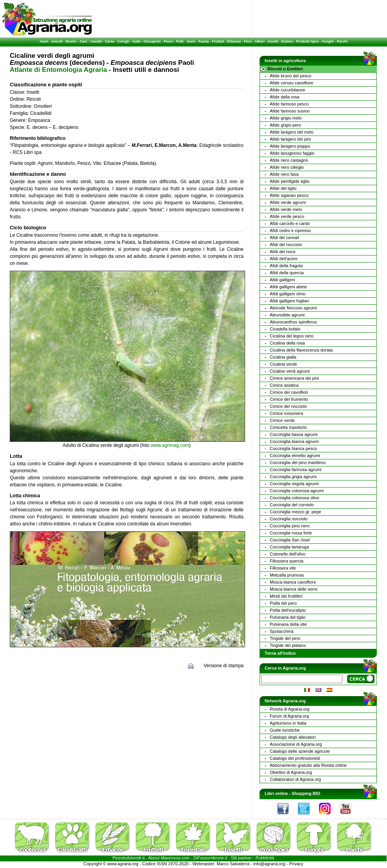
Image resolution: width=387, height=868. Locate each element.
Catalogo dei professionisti (295, 758)
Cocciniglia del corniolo (292, 505)
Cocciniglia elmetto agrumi (295, 455)
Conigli (123, 41)
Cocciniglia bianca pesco (293, 448)
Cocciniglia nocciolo (289, 519)
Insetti (273, 41)
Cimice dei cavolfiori (289, 392)
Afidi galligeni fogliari (289, 301)
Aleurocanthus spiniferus (293, 322)
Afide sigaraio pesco (289, 195)
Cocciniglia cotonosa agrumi (297, 491)
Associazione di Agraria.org (296, 744)
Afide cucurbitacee (288, 90)
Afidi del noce (283, 252)
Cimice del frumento (289, 399)
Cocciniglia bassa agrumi (294, 434)
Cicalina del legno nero (292, 336)
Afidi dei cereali (284, 238)
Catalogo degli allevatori (293, 737)
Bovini (71, 41)
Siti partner (241, 858)
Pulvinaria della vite (288, 624)
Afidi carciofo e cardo (290, 223)
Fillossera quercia (287, 561)
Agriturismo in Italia (288, 723)
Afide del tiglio (283, 188)
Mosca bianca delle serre (294, 589)
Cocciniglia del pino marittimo (298, 463)
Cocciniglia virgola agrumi (294, 484)
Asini (44, 41)
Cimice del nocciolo (288, 406)
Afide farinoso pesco (289, 104)
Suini (191, 41)
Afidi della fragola (286, 266)
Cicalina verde (283, 364)
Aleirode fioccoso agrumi (293, 308)
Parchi (342, 41)
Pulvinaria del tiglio (288, 617)
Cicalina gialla (283, 357)
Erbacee (234, 41)
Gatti (137, 41)
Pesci (168, 41)
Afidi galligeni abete (288, 287)
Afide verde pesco (287, 216)
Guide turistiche (285, 730)
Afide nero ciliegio (287, 167)
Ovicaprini (152, 41)
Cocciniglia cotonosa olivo (295, 498)
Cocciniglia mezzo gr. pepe (295, 512)
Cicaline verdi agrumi (290, 371)
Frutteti (218, 41)
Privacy (296, 864)
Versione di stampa (224, 666)
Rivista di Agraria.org (290, 709)
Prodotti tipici (307, 41)
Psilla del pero (283, 603)
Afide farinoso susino (290, 111)
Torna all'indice (280, 653)
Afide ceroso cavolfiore (291, 83)
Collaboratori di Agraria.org (295, 779)
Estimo (287, 41)
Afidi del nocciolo (286, 245)
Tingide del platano (288, 645)
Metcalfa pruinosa (287, 575)
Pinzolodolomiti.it (129, 858)
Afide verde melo (286, 209)
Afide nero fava (284, 174)
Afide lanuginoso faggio (292, 153)
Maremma (171, 858)
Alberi (260, 41)
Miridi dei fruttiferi (286, 596)
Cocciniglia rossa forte (291, 533)
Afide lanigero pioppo (290, 146)
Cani (83, 41)
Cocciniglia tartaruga (289, 547)
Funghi (328, 41)
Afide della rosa (285, 97)
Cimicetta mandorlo (288, 427)
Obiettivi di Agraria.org (291, 772)
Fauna (204, 41)
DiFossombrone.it (210, 858)
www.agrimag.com (170, 445)
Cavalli (96, 41)
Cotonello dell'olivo (288, 554)
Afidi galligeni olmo (288, 294)
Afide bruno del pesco (290, 76)
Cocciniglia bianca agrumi (294, 441)
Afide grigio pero (285, 125)
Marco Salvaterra (233, 864)
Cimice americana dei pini (294, 378)
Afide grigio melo (286, 118)
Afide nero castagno (289, 160)
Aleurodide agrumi (287, 315)
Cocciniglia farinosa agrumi (296, 470)
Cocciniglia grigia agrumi (293, 477)
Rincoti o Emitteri (285, 69)
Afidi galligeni (282, 280)
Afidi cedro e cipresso (290, 230)
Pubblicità (265, 858)
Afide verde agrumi (288, 202)
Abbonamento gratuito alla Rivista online (308, 765)
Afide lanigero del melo (292, 132)
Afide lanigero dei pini (290, 139)
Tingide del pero (285, 638)
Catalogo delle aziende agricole (300, 751)
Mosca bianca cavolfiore (293, 582)
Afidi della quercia (287, 273)
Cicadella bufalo (285, 329)
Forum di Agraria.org (289, 716)
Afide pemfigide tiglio (290, 181)
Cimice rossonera (287, 413)
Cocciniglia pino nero (290, 526)
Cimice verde (282, 420)
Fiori (248, 41)
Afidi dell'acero (284, 259)
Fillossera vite (283, 568)
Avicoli (57, 41)
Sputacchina (282, 631)
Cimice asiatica (284, 385)
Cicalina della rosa (287, 343)
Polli (180, 41)
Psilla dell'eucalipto (288, 610)
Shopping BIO (306, 793)
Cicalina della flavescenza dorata (301, 350)
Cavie (109, 41)
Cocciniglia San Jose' (290, 540)
